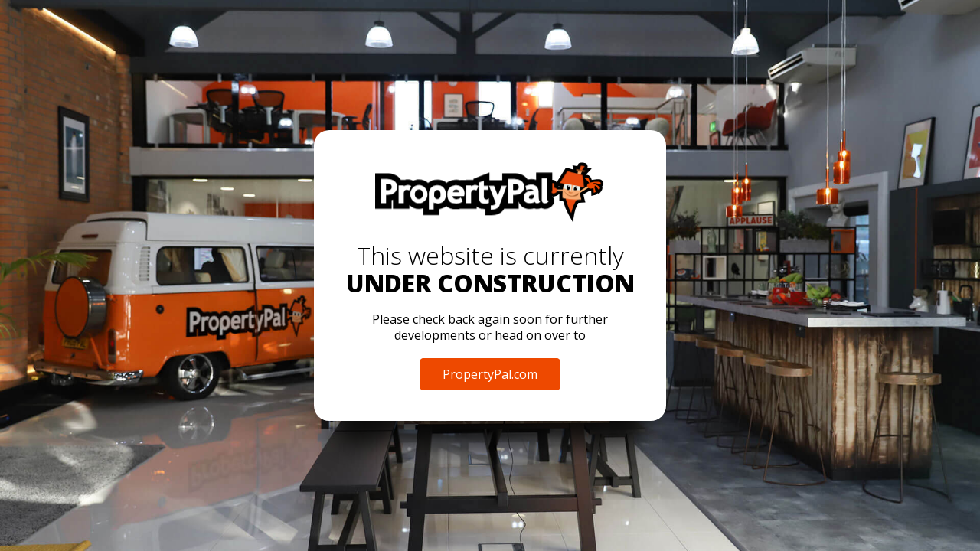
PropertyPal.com (490, 374)
